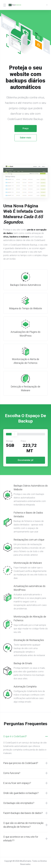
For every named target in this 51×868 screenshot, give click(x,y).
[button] (26, 736)
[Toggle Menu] (4, 5)
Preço (26, 128)
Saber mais (26, 138)
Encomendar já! (26, 460)
